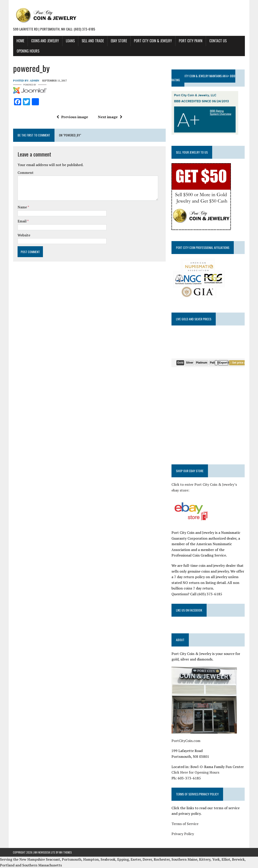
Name (22, 207)
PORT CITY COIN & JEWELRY (153, 41)
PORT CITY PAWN (190, 41)
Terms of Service (185, 823)
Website (24, 235)
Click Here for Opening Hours (195, 772)
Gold (180, 363)
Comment (25, 173)
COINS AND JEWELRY (45, 41)
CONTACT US (218, 41)
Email (22, 221)
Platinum (202, 363)
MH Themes (66, 852)
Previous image (72, 117)
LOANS (70, 41)
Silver (190, 363)
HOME (20, 41)
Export (223, 363)
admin (34, 80)
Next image (110, 117)
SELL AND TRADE (93, 41)
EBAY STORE (119, 41)
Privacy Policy (183, 834)
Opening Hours (28, 51)
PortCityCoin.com (186, 741)
